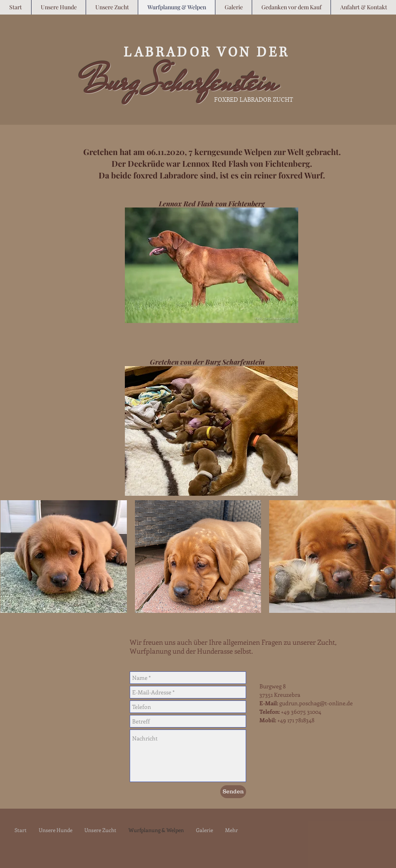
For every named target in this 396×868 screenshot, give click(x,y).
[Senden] (233, 792)
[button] (64, 557)
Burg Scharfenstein (179, 82)
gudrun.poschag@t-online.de (316, 703)
